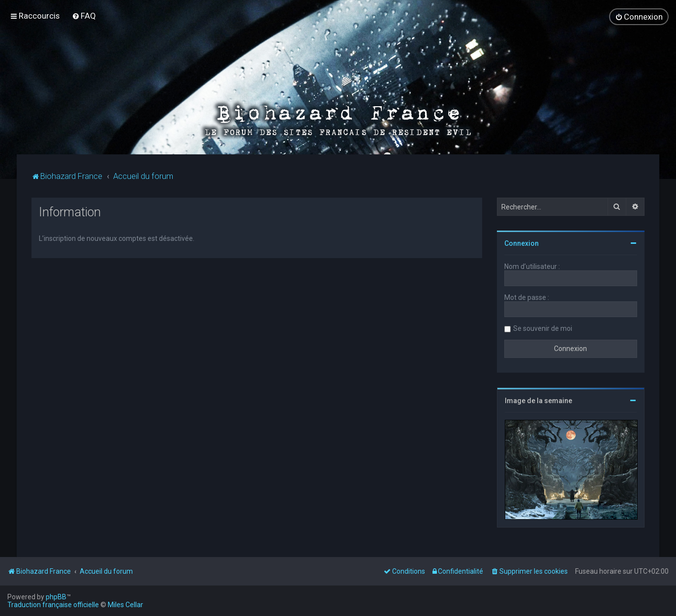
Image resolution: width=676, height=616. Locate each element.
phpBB (56, 597)
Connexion (522, 243)
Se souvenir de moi (543, 328)
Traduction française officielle (53, 605)
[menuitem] (84, 16)
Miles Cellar (125, 605)
